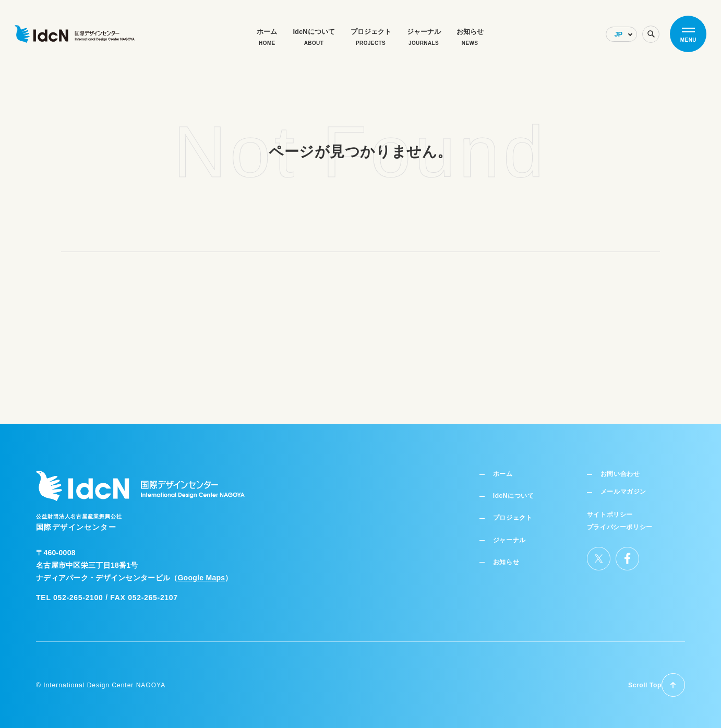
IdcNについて (518, 487)
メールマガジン (626, 484)
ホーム (506, 465)
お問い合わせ (622, 465)
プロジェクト (517, 509)
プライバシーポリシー (620, 519)
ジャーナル (513, 532)
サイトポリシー (611, 507)
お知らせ (509, 554)
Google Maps (201, 568)
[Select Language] (621, 34)
